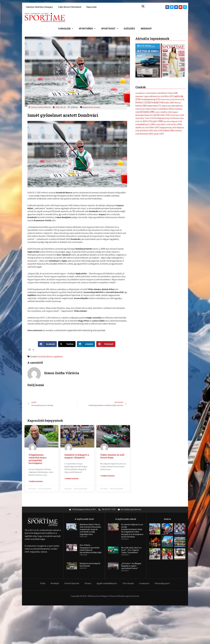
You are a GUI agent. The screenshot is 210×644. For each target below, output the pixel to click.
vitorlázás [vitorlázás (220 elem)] (146, 131)
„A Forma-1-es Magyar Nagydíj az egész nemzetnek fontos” (131, 566)
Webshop (147, 28)
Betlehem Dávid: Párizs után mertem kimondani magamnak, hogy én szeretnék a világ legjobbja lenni (90, 530)
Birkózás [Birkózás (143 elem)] (159, 96)
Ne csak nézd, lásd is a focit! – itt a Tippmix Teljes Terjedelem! (131, 550)
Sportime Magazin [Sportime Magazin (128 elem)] (173, 122)
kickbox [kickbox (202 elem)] (167, 109)
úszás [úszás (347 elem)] (159, 134)
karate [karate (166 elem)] (144, 109)
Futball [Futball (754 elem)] (157, 103)
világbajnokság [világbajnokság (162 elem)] (168, 128)
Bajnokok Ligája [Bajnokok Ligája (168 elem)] (144, 96)
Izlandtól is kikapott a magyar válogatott (77, 456)
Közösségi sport (162, 584)
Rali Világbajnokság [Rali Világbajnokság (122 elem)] (164, 119)
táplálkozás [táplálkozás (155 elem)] (142, 128)
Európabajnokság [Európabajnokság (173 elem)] (150, 99)
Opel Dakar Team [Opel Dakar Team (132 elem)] (144, 119)
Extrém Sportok (72, 584)
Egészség (130, 28)
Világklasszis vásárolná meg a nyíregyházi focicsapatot (37, 459)
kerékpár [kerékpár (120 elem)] (155, 109)
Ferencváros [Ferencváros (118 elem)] (167, 100)
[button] (143, 6)
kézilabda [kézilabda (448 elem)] (147, 112)
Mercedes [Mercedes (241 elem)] (163, 115)
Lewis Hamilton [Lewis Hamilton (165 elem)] (163, 112)
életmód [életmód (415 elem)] (146, 134)
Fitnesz (88, 584)
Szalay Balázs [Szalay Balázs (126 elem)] (163, 125)
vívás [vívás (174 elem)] (158, 131)
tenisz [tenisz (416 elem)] (176, 125)
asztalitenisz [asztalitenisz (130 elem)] (143, 93)
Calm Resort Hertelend (70, 7)
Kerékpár (55, 584)
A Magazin (65, 28)
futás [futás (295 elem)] (169, 103)
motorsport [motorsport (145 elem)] (177, 115)
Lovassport (144, 584)
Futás (43, 584)
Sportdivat (109, 28)
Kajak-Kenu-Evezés (91, 107)
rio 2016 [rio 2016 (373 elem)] (146, 122)
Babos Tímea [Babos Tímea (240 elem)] (169, 93)
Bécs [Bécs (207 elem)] (169, 96)
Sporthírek (87, 28)
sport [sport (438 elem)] (158, 121)
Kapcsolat (92, 7)
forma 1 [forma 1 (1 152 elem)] (143, 103)
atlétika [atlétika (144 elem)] (155, 93)
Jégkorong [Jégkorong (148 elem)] (168, 106)
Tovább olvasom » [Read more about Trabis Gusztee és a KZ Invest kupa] (108, 476)
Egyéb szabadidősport (107, 584)
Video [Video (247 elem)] (154, 128)
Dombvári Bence (45, 357)
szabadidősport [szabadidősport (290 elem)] (145, 125)
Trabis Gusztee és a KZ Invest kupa (112, 456)
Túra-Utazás (128, 584)
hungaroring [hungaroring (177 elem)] (154, 106)
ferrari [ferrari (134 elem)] (180, 100)
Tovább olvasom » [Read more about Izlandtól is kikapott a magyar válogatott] (72, 479)
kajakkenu (58, 357)
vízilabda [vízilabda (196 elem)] (168, 131)
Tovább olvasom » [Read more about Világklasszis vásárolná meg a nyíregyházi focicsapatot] (36, 482)
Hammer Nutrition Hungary (39, 7)
